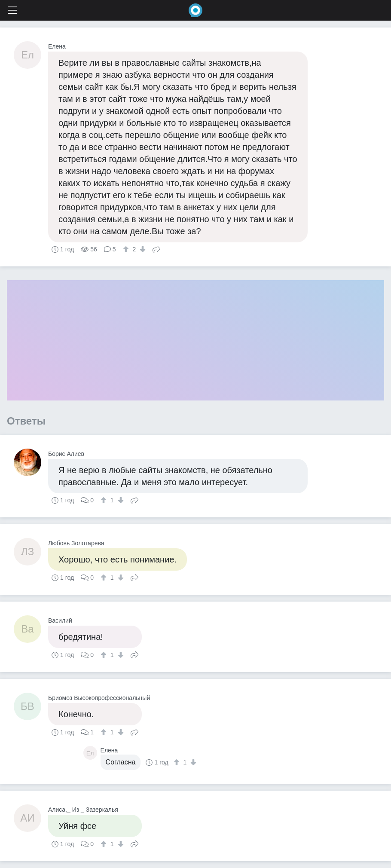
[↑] (127, 249)
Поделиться (156, 248)
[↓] (142, 249)
